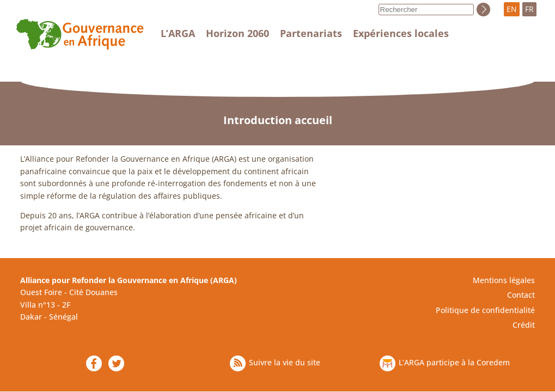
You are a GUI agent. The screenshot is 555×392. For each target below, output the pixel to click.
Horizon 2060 (237, 33)
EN (512, 9)
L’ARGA (178, 33)
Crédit (524, 325)
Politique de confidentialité (485, 310)
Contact (521, 295)
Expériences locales (401, 33)
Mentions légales (504, 280)
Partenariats (311, 33)
